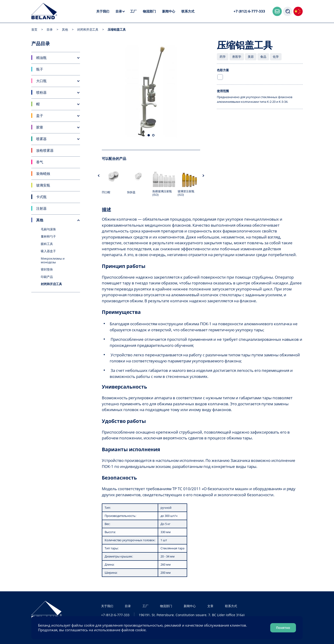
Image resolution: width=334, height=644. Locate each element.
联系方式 (188, 11)
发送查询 (228, 122)
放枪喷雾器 (45, 150)
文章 (210, 606)
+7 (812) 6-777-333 (249, 11)
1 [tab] (149, 135)
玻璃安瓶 (43, 185)
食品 (263, 57)
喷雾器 (41, 139)
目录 (119, 11)
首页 (34, 29)
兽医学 (237, 57)
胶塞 (40, 127)
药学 (223, 57)
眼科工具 (47, 244)
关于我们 (103, 11)
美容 (251, 57)
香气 (40, 162)
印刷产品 (47, 277)
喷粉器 (41, 92)
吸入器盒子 (48, 251)
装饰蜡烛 (43, 174)
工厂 (133, 11)
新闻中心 (169, 11)
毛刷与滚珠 (48, 229)
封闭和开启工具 (88, 29)
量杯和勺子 (48, 236)
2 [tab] (153, 135)
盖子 (40, 116)
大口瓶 (41, 81)
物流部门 (149, 11)
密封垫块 (47, 269)
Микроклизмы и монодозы (53, 260)
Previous (99, 176)
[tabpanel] (151, 91)
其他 (65, 29)
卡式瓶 (41, 197)
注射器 (41, 208)
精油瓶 (41, 58)
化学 (276, 57)
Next (203, 176)
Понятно (283, 628)
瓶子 (40, 69)
